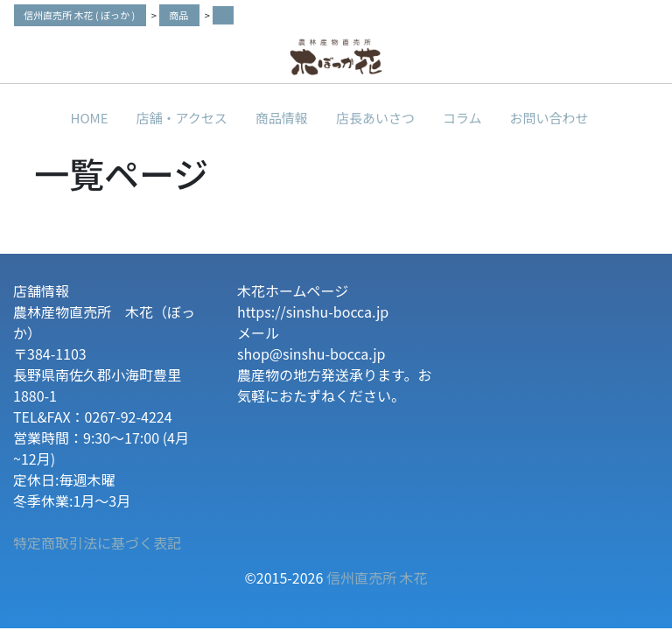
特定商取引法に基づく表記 (97, 542)
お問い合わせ (549, 118)
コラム (462, 118)
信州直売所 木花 (377, 577)
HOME (90, 118)
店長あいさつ (375, 118)
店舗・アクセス (182, 118)
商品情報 (282, 118)
